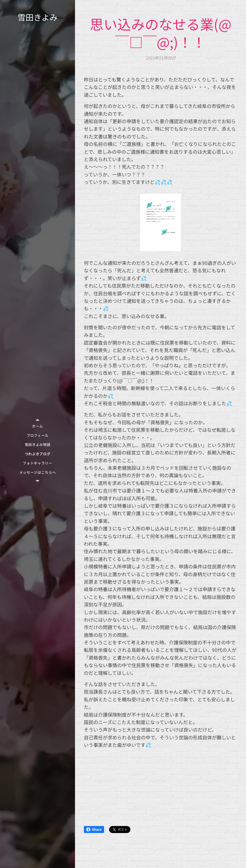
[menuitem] (38, 426)
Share (94, 830)
